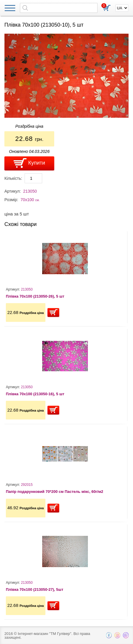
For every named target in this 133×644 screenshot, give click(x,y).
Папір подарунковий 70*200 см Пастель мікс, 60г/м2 (54, 492)
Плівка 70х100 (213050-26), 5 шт (35, 296)
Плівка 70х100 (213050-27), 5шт (35, 589)
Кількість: (13, 178)
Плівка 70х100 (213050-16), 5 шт (35, 394)
